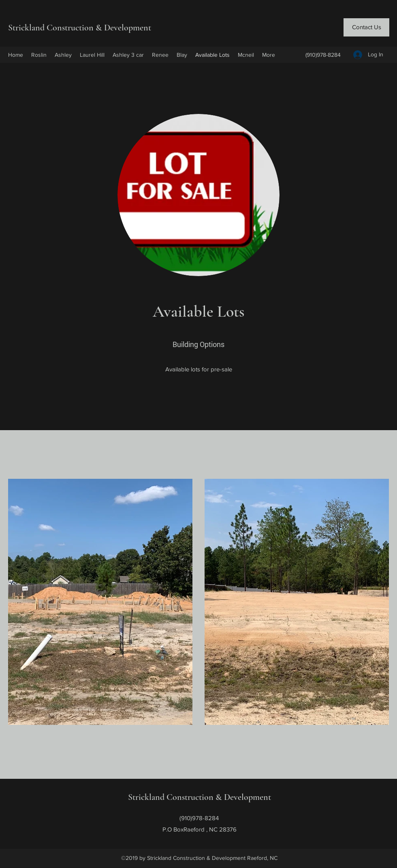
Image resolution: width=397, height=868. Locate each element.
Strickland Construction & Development (81, 28)
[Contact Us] (366, 27)
